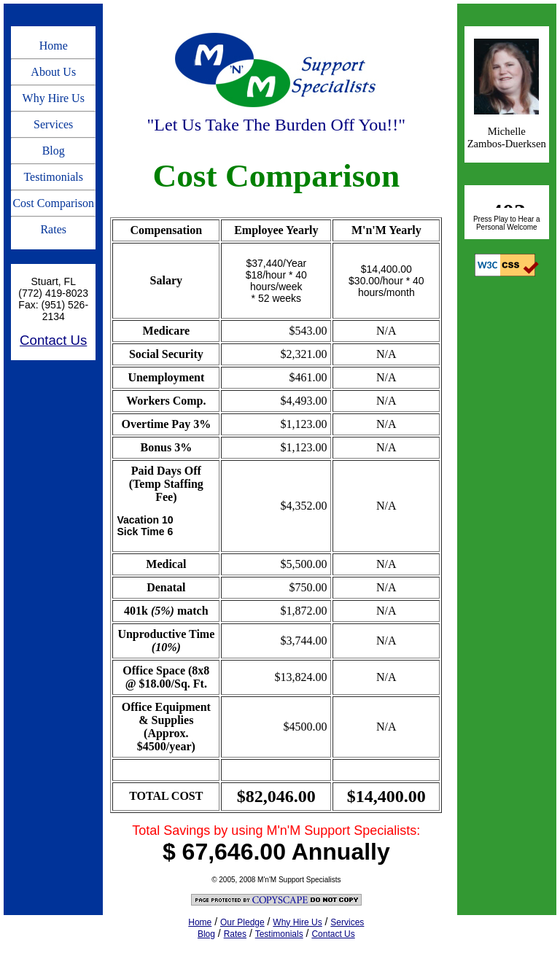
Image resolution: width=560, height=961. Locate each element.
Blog (54, 151)
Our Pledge (242, 922)
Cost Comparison (53, 203)
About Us (53, 72)
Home (54, 46)
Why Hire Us (54, 98)
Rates (53, 229)
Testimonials (53, 177)
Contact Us (53, 340)
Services (53, 124)
